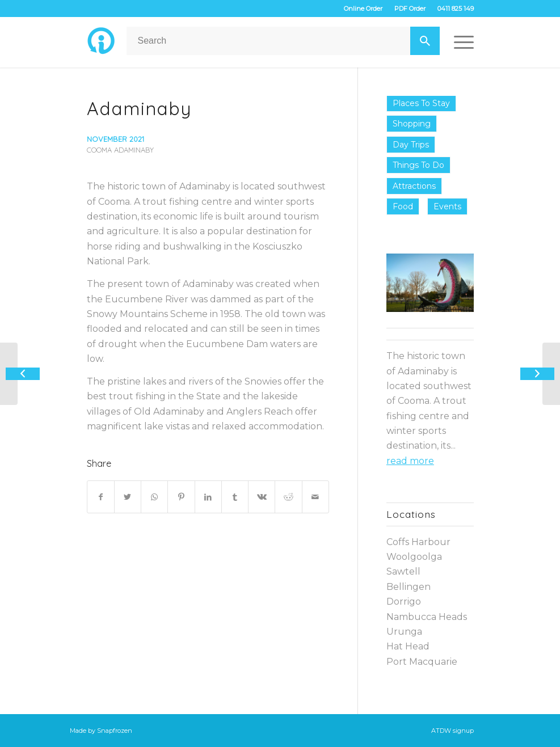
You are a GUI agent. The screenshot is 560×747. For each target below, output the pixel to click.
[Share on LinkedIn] (208, 497)
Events (447, 206)
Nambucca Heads (427, 617)
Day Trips (411, 145)
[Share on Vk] (262, 497)
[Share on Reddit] (288, 497)
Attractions (414, 186)
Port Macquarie (422, 662)
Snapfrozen (115, 731)
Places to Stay (421, 103)
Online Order (363, 9)
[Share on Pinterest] (181, 497)
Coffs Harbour (418, 542)
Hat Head (408, 646)
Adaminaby (139, 108)
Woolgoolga (414, 557)
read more (410, 461)
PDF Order (410, 9)
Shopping (412, 124)
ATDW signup (452, 731)
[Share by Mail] (315, 497)
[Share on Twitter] (128, 497)
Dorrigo (404, 602)
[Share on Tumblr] (235, 497)
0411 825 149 (456, 9)
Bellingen (409, 587)
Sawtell (403, 571)
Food (403, 206)
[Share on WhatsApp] (154, 497)
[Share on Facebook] (101, 497)
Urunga (404, 632)
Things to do (418, 165)
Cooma (99, 150)
